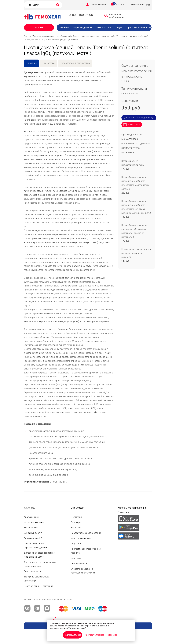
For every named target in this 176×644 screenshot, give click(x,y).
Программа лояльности (139, 28)
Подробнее (112, 635)
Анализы (39, 28)
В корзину (134, 125)
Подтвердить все (72, 635)
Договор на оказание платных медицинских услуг (40, 555)
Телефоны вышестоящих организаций (37, 579)
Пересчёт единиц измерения (38, 586)
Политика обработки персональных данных (35, 546)
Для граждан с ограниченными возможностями (40, 564)
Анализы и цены (32, 517)
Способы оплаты (33, 571)
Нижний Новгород (141, 5)
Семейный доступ (33, 533)
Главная (28, 36)
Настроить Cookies (94, 635)
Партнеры (76, 522)
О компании (77, 517)
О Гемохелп (63, 28)
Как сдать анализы (34, 522)
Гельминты (122, 36)
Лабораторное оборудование (86, 533)
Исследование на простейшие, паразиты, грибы (94, 36)
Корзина (121, 5)
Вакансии (106, 33)
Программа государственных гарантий (86, 551)
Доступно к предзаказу (139, 118)
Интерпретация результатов (75, 63)
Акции (119, 28)
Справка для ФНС (33, 538)
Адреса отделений (83, 28)
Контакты (76, 558)
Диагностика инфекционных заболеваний (52, 36)
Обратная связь (79, 564)
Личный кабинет (99, 5)
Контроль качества (81, 538)
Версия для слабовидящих (116, 16)
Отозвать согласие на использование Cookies (83, 571)
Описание (32, 63)
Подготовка (49, 63)
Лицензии (76, 544)
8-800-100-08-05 (81, 15)
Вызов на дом (104, 28)
